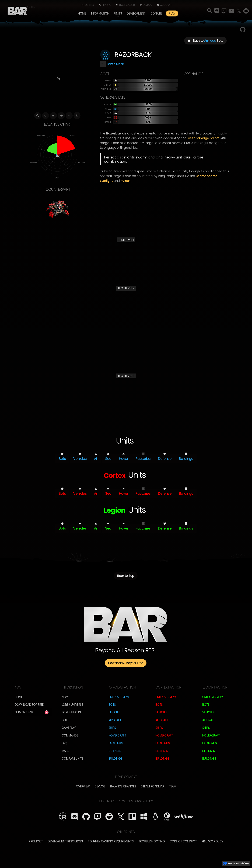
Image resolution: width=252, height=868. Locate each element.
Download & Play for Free (126, 663)
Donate (156, 13)
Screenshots (71, 712)
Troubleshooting (152, 841)
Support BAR (24, 712)
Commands (70, 735)
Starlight (106, 181)
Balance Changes (123, 786)
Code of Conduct (183, 841)
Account (166, 5)
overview (83, 786)
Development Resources (65, 841)
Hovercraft (117, 735)
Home (82, 13)
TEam (173, 786)
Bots (112, 705)
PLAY (172, 13)
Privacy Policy (212, 841)
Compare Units (72, 759)
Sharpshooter (206, 176)
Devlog (148, 5)
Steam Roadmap (152, 786)
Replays (107, 5)
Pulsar (125, 181)
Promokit (36, 841)
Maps (65, 751)
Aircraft (115, 720)
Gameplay (69, 728)
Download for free (29, 705)
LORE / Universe (72, 705)
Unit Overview (119, 697)
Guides (66, 720)
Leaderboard (127, 5)
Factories (116, 743)
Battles (89, 5)
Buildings (115, 759)
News (66, 697)
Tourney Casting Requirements (111, 841)
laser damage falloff (203, 138)
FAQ (64, 743)
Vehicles (114, 712)
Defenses (115, 751)
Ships (112, 728)
